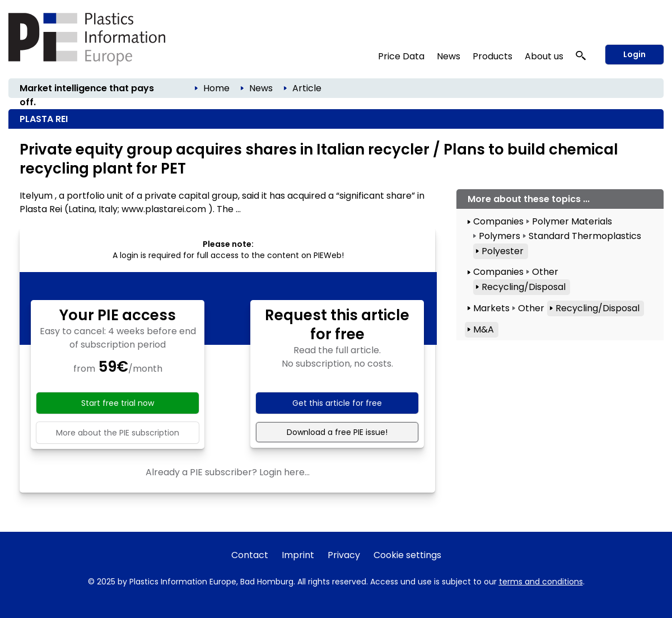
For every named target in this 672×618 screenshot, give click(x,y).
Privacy (344, 555)
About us (544, 56)
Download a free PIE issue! (337, 432)
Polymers (500, 236)
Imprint (298, 555)
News (449, 56)
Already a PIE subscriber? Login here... (228, 472)
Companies (498, 221)
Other (545, 272)
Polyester (503, 251)
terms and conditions (541, 582)
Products (493, 56)
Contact (250, 555)
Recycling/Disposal (524, 287)
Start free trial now (118, 403)
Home (216, 88)
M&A (484, 329)
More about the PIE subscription (118, 433)
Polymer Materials (572, 221)
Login (634, 54)
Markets (491, 308)
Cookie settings (407, 555)
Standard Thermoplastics (585, 236)
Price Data (401, 56)
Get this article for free (337, 403)
